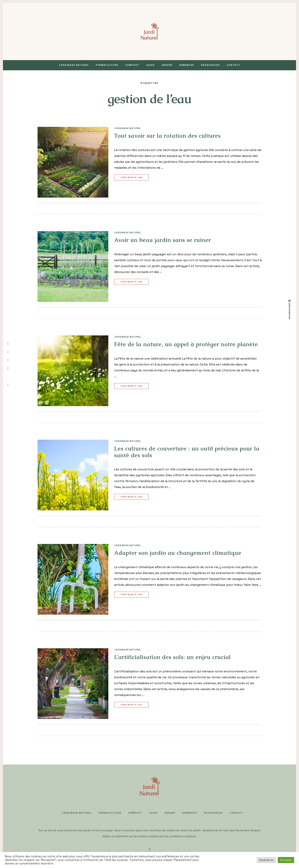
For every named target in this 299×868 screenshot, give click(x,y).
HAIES (150, 65)
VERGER (167, 65)
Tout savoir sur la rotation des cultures (167, 136)
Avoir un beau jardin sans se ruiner (163, 240)
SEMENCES (187, 65)
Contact (234, 65)
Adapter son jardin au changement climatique (178, 553)
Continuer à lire (132, 178)
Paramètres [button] (266, 860)
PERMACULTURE (107, 65)
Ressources (211, 65)
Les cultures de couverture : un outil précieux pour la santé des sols (187, 452)
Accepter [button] (286, 860)
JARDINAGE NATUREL (74, 65)
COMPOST (132, 65)
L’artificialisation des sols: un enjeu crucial (172, 657)
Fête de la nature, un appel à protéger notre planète (186, 344)
